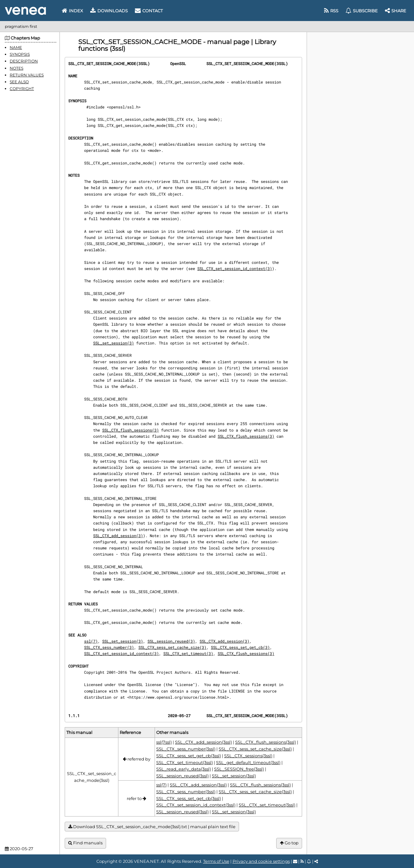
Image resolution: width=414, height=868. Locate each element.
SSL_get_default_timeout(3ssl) (248, 762)
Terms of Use (216, 861)
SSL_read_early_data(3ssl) (184, 769)
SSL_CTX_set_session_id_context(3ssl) (196, 805)
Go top (289, 843)
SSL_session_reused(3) (171, 641)
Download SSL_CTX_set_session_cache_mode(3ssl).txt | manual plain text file (152, 827)
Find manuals (85, 843)
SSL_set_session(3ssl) (234, 776)
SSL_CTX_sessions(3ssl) (248, 756)
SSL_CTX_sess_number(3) (109, 647)
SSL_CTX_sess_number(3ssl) (186, 749)
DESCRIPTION (24, 61)
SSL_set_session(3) (114, 343)
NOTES (16, 68)
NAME (16, 47)
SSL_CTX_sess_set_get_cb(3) (240, 647)
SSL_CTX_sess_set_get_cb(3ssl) (189, 756)
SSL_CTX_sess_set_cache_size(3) (172, 647)
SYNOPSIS (20, 54)
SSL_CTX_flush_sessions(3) (131, 430)
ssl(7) (91, 641)
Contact (149, 11)
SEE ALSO (19, 82)
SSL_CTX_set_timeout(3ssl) (185, 762)
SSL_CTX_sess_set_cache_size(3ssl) (255, 749)
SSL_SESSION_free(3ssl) (239, 769)
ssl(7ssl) (164, 742)
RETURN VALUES (27, 75)
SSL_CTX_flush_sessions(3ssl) (266, 742)
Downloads (109, 11)
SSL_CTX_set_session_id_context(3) (235, 268)
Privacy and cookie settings (261, 861)
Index (72, 11)
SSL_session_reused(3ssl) (182, 776)
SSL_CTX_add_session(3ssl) (203, 742)
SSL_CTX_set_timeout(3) (188, 653)
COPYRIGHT (22, 89)
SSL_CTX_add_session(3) (118, 535)
